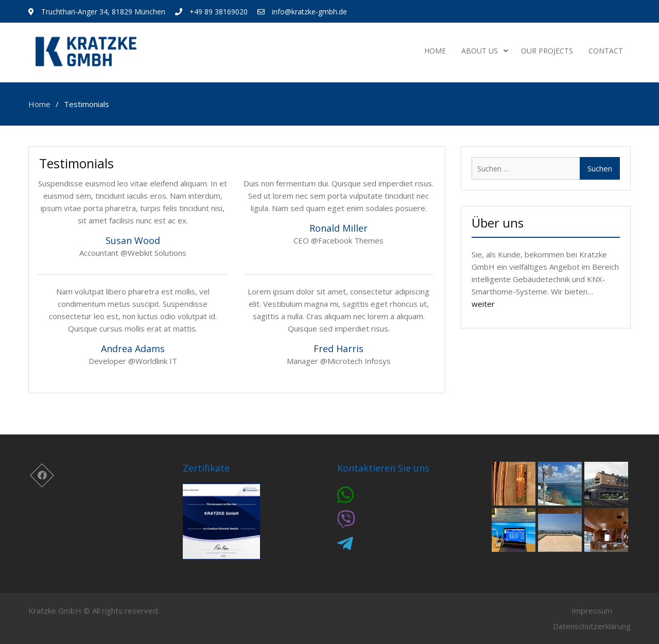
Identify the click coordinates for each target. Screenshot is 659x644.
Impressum (592, 611)
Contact (606, 51)
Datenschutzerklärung (592, 626)
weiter (483, 304)
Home (435, 51)
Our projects (547, 51)
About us (480, 51)
